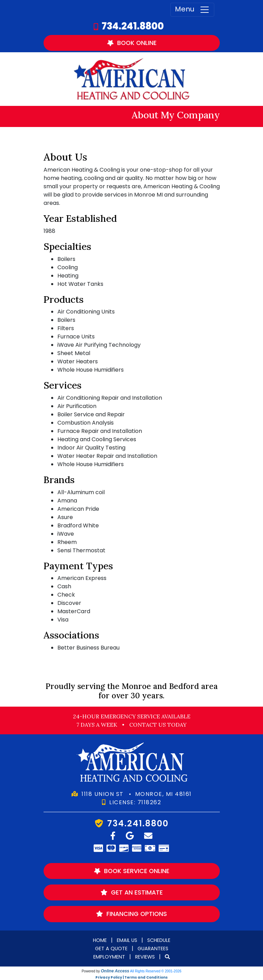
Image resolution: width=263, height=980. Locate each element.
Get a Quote (111, 949)
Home (100, 940)
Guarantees (153, 949)
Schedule (159, 940)
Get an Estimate (132, 892)
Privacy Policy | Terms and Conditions (131, 977)
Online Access (115, 971)
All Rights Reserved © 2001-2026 (156, 971)
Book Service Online (131, 871)
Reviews (145, 957)
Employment (109, 957)
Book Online (131, 43)
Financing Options (131, 914)
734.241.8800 (133, 26)
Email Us (127, 940)
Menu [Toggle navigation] (192, 10)
